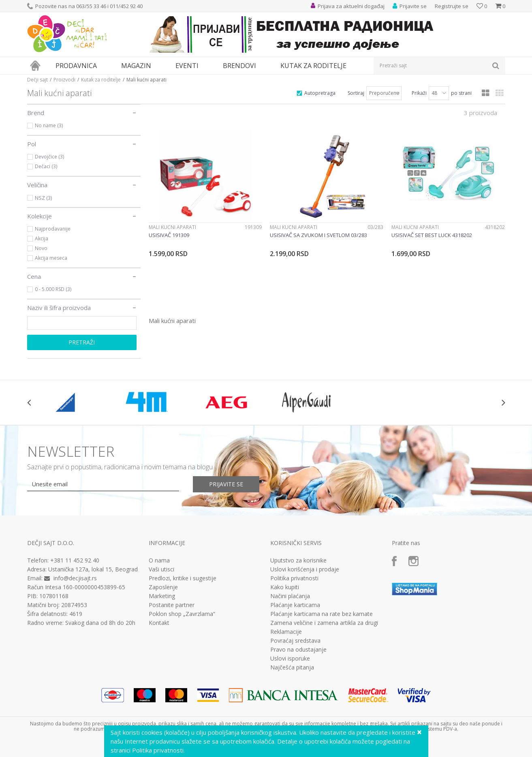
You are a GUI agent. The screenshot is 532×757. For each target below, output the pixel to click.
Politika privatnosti (294, 578)
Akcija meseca (51, 258)
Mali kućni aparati (172, 227)
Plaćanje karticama (295, 605)
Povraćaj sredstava (295, 641)
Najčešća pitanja (292, 667)
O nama (159, 560)
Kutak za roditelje (101, 80)
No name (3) (49, 125)
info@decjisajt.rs (75, 578)
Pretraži (82, 342)
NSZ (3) (43, 198)
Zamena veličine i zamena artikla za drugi (324, 623)
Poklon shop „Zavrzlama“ (182, 614)
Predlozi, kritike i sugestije (183, 578)
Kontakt (159, 623)
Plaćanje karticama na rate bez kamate (322, 614)
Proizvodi (64, 80)
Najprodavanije (53, 229)
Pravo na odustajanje (298, 650)
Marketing (162, 596)
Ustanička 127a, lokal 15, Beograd (93, 569)
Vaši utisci (161, 569)
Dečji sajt (37, 80)
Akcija (42, 238)
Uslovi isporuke (290, 659)
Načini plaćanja (290, 596)
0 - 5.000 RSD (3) (53, 289)
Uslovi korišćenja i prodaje (305, 569)
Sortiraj (356, 93)
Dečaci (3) (46, 166)
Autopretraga (320, 93)
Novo (41, 248)
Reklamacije (286, 632)
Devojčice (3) (49, 157)
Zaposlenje (163, 587)
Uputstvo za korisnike (298, 560)
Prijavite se (226, 484)
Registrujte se (452, 6)
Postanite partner (172, 605)
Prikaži (419, 93)
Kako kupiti (285, 587)
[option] (67, 402)
